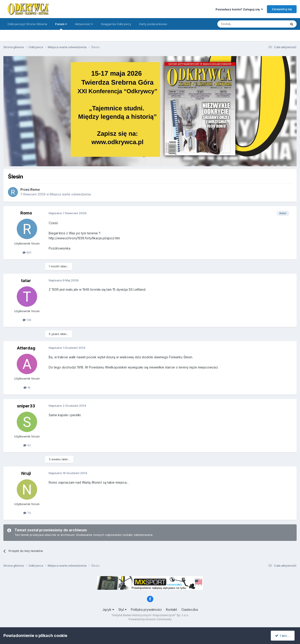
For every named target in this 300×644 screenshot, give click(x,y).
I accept (283, 636)
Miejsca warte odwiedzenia (70, 194)
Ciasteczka (190, 610)
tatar (26, 281)
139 (27, 320)
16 (27, 387)
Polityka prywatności (146, 610)
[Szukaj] (241, 24)
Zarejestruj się (282, 9)
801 (27, 252)
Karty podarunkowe (153, 24)
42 (27, 445)
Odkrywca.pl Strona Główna (27, 24)
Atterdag (26, 348)
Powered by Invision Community (150, 619)
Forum (61, 26)
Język (108, 610)
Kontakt (172, 610)
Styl (122, 610)
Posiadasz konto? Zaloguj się (239, 9)
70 (27, 513)
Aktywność (84, 24)
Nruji (26, 473)
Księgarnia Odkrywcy (116, 24)
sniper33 (26, 406)
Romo (35, 189)
